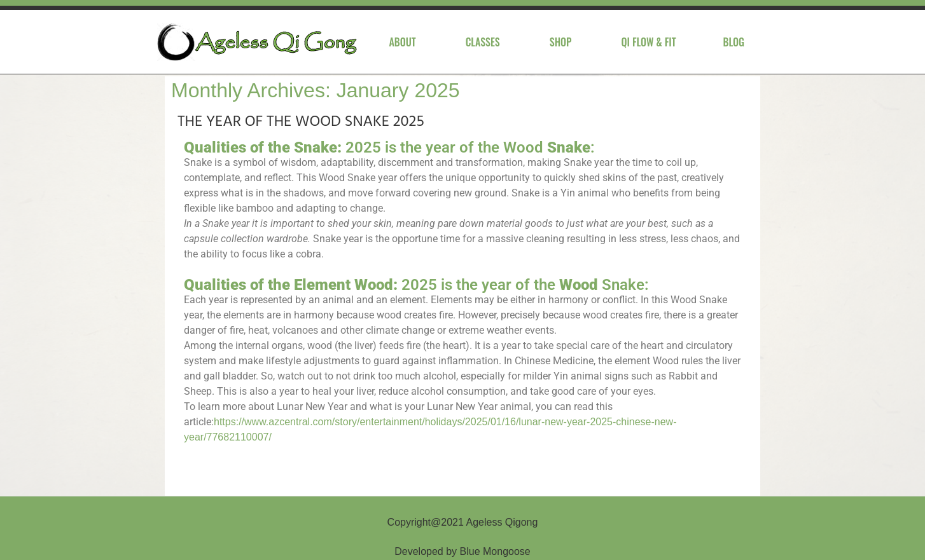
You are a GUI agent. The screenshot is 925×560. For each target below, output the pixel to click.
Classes (483, 42)
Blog (734, 42)
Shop (561, 42)
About (402, 42)
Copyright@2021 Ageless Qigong (463, 522)
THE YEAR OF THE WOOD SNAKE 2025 (301, 122)
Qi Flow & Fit (649, 42)
